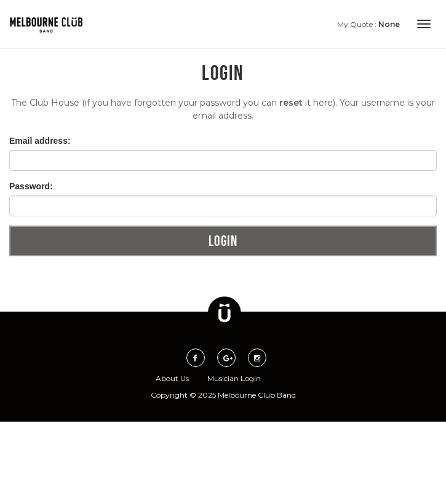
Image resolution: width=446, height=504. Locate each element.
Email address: (40, 141)
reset (291, 103)
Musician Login (234, 378)
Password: (31, 186)
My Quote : (368, 24)
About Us (172, 378)
